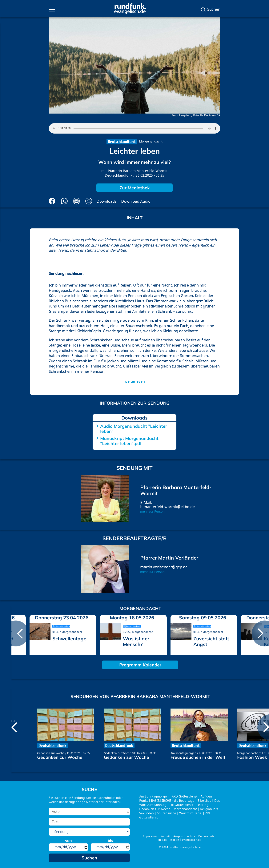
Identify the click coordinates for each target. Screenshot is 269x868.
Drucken (89, 201)
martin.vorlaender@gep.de (164, 567)
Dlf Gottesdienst (182, 805)
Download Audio (136, 201)
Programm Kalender (140, 665)
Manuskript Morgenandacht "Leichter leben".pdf (129, 441)
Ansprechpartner (184, 836)
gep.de (163, 840)
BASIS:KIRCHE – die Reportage (173, 801)
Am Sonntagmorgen (183, 753)
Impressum (150, 836)
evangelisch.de (192, 840)
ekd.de (175, 840)
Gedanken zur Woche (51, 753)
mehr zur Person (152, 512)
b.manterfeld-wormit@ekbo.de (167, 507)
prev (16, 633)
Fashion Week (252, 757)
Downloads (107, 201)
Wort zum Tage (191, 813)
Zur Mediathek (135, 188)
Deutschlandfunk (119, 176)
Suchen (214, 10)
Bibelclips (204, 801)
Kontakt (165, 836)
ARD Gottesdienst (185, 797)
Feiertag (203, 805)
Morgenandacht (151, 142)
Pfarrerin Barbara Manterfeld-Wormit (138, 171)
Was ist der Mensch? (136, 641)
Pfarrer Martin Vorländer (169, 558)
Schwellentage (69, 639)
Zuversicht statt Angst (211, 641)
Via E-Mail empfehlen (76, 201)
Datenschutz (206, 836)
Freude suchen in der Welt (198, 757)
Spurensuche (167, 813)
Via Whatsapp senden (64, 201)
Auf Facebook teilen (52, 201)
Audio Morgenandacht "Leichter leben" (134, 429)
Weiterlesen (135, 382)
